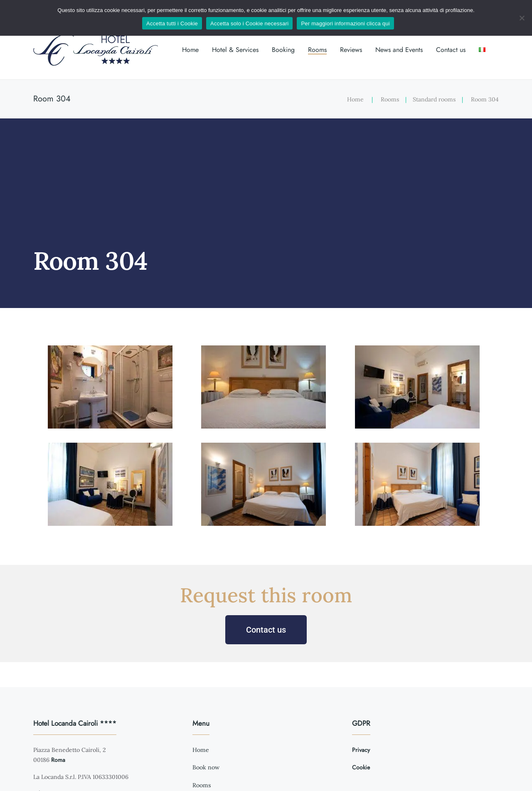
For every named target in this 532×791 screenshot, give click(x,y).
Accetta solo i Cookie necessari (249, 23)
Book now (206, 767)
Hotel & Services (235, 50)
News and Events (399, 50)
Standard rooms (434, 99)
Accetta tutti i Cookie (172, 23)
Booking (283, 50)
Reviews (351, 50)
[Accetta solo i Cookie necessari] (522, 18)
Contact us (451, 50)
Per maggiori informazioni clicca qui (345, 23)
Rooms (317, 50)
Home (190, 50)
